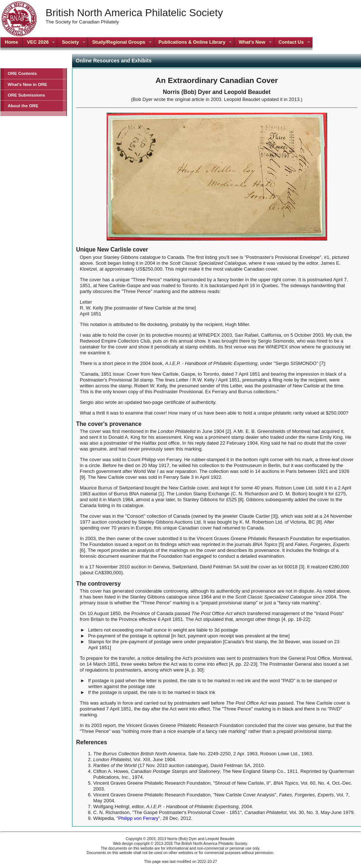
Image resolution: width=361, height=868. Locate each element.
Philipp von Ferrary (138, 818)
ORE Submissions (26, 95)
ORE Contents (22, 73)
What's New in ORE (27, 84)
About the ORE (23, 106)
